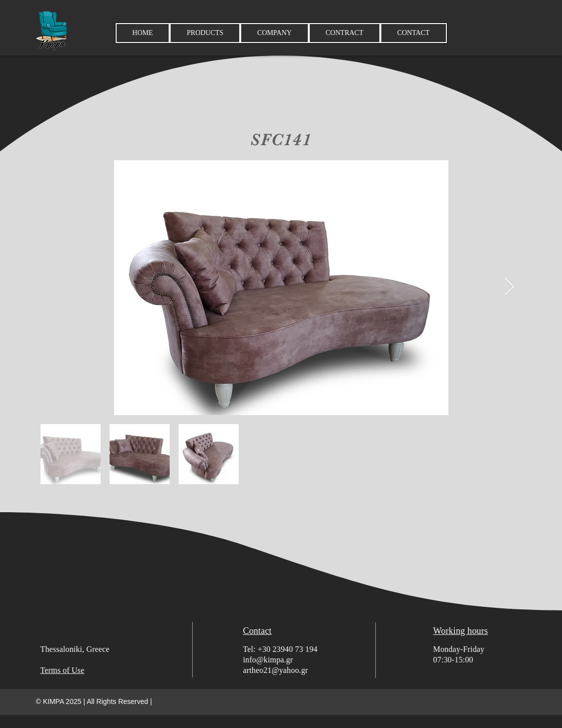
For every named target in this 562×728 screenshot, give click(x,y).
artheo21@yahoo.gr (276, 670)
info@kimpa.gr (268, 660)
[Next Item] (509, 288)
